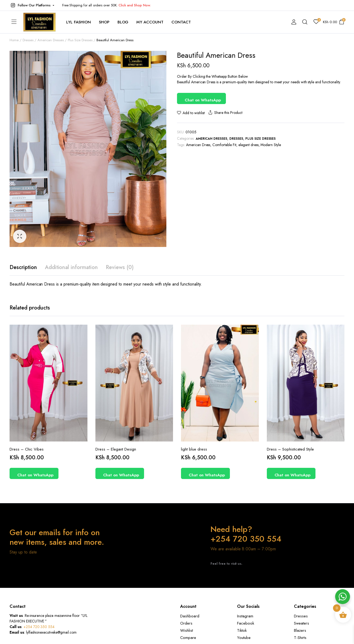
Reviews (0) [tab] (120, 267)
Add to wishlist (194, 113)
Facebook (246, 623)
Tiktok (242, 630)
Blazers (300, 630)
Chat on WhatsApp (203, 100)
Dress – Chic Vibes (27, 449)
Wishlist (187, 630)
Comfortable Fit (224, 145)
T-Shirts (300, 638)
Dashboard (190, 616)
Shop (104, 22)
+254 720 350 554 (39, 627)
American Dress (198, 145)
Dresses (28, 40)
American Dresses (51, 40)
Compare (188, 638)
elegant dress (248, 145)
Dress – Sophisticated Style (290, 449)
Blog (123, 22)
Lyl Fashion (79, 22)
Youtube (244, 638)
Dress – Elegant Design (116, 449)
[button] (32, 5)
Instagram (245, 616)
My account (150, 22)
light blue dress (194, 449)
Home (14, 40)
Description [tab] (23, 267)
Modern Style (271, 145)
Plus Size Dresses (80, 40)
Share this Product (225, 113)
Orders (186, 623)
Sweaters (302, 623)
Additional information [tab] (71, 267)
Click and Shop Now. (134, 5)
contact (181, 22)
